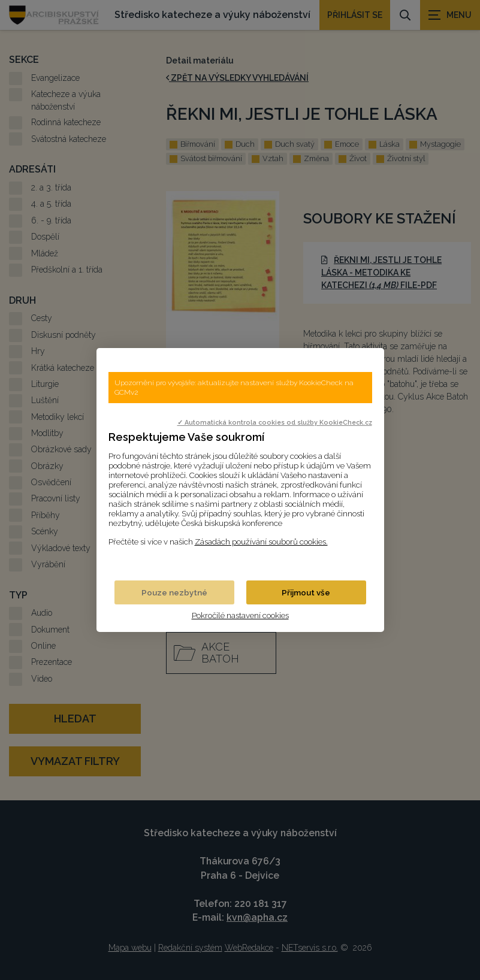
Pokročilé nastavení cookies (240, 615)
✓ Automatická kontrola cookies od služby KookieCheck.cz (275, 422)
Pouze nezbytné (174, 592)
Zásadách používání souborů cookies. (261, 542)
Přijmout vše (306, 592)
